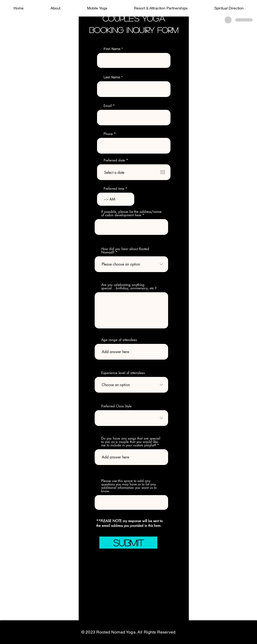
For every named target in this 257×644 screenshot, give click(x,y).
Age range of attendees (119, 340)
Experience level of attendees (123, 373)
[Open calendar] (163, 172)
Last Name (112, 77)
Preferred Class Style (116, 406)
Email (108, 106)
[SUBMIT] (128, 543)
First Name (112, 49)
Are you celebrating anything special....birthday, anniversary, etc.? (129, 286)
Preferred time (114, 189)
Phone (108, 134)
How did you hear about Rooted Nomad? (125, 251)
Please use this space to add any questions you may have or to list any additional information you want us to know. (129, 486)
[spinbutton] (116, 199)
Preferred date (117, 160)
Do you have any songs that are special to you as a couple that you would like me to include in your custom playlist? (131, 442)
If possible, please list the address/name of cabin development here (131, 213)
